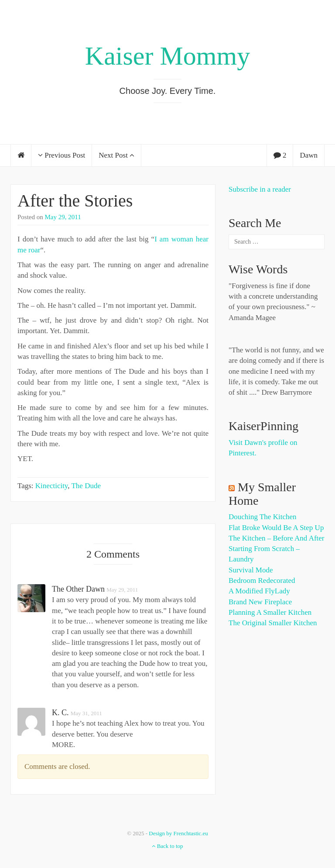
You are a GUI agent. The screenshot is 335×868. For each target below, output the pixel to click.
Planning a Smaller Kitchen (270, 612)
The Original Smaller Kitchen (273, 623)
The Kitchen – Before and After (277, 538)
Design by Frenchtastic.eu (178, 833)
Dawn (309, 155)
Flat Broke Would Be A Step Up (276, 528)
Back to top (167, 846)
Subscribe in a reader (260, 189)
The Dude (86, 486)
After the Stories (75, 201)
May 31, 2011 (86, 713)
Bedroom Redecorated (262, 580)
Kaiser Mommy (167, 56)
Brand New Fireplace (260, 602)
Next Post (116, 155)
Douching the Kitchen (262, 517)
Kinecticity (51, 486)
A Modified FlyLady (259, 591)
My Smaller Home (262, 494)
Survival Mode (251, 570)
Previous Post (62, 155)
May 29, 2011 (63, 217)
